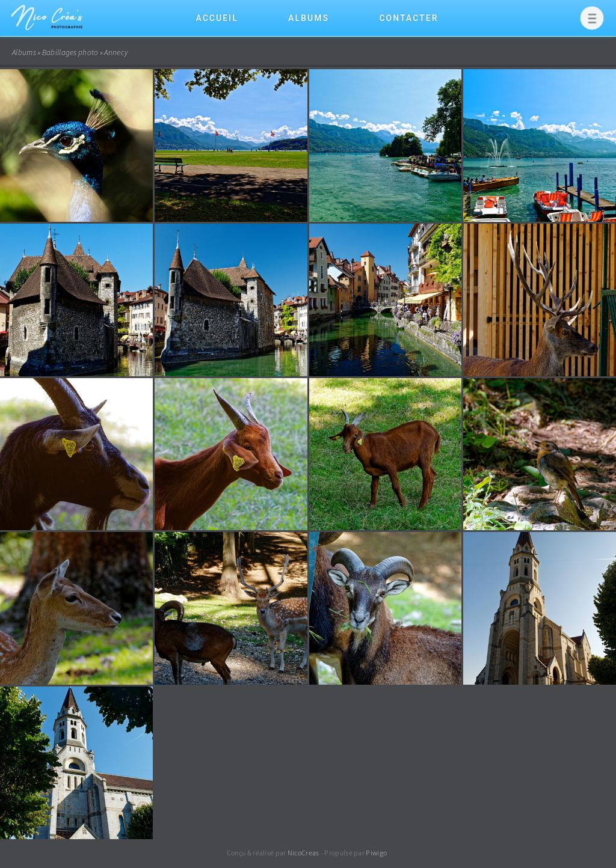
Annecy (116, 53)
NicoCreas (303, 853)
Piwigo (376, 853)
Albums (309, 18)
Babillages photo (70, 53)
